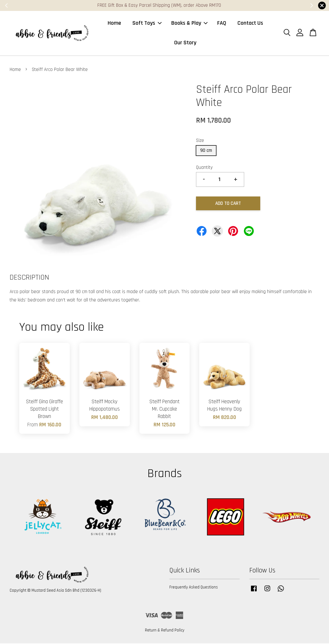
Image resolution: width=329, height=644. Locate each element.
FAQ (222, 24)
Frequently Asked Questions (194, 588)
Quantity (204, 168)
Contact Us (250, 24)
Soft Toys (147, 24)
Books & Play (189, 24)
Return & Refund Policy (165, 631)
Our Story (185, 43)
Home (114, 24)
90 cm (206, 151)
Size (200, 141)
